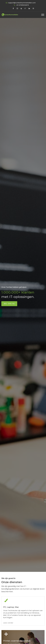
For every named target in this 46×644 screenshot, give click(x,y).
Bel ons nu (9, 304)
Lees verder (8, 623)
